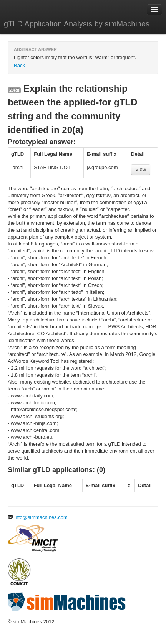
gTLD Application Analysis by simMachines (77, 24)
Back (19, 65)
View (141, 169)
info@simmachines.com (38, 517)
